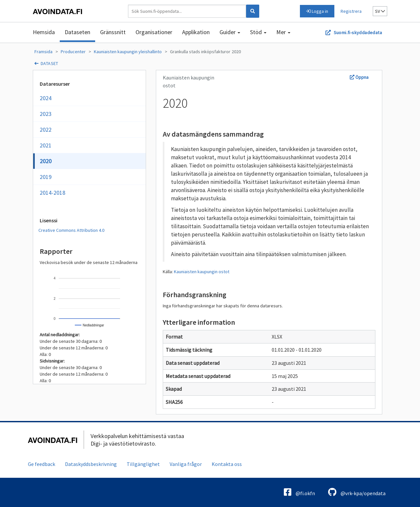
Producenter (73, 52)
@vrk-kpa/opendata (357, 492)
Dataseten (77, 32)
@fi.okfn (299, 492)
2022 (46, 130)
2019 (46, 177)
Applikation (196, 32)
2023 (46, 114)
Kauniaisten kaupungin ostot (202, 272)
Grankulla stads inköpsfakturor (200, 52)
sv (380, 11)
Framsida (43, 52)
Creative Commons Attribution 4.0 (71, 230)
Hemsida (44, 32)
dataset (50, 63)
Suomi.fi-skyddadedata (358, 33)
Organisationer (154, 32)
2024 (46, 98)
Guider (230, 32)
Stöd (258, 32)
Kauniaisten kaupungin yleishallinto (128, 52)
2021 (46, 145)
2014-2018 (52, 193)
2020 (236, 52)
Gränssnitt (113, 32)
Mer (283, 32)
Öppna (359, 77)
